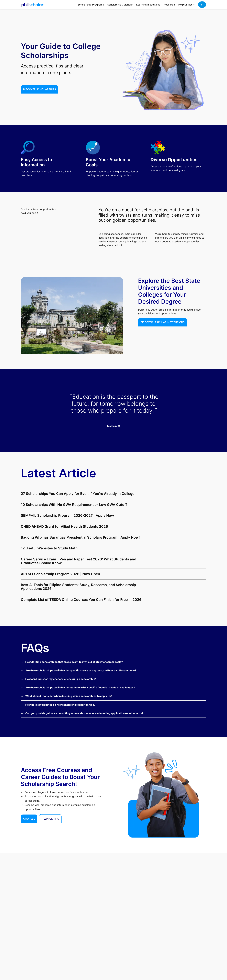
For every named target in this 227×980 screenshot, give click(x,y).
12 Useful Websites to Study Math (49, 548)
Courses (29, 819)
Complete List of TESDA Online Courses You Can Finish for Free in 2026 (81, 600)
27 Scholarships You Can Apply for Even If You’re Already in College (78, 494)
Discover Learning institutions (163, 322)
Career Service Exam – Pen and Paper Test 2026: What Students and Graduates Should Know (79, 561)
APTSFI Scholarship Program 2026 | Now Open (60, 574)
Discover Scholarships (40, 89)
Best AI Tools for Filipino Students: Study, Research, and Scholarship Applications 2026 (78, 587)
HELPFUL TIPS (50, 819)
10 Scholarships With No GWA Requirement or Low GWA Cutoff (74, 505)
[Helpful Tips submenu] (194, 5)
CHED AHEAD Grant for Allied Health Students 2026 (64, 527)
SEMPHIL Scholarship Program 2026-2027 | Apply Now (67, 516)
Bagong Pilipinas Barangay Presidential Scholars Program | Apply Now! (80, 537)
